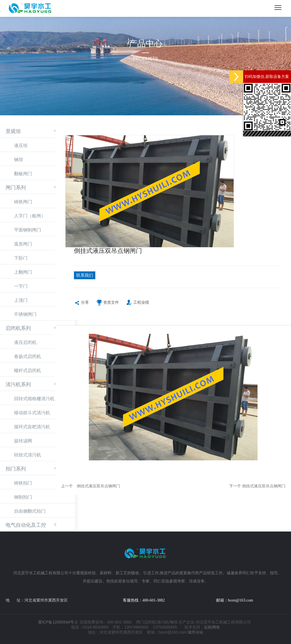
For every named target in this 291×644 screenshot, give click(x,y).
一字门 (21, 286)
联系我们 (89, 277)
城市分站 (195, 632)
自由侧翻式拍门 (30, 511)
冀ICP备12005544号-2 (58, 622)
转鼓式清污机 (28, 455)
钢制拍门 (23, 497)
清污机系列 (18, 384)
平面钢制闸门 (28, 230)
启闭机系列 (18, 328)
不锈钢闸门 (25, 314)
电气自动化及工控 (26, 525)
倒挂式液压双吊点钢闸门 (98, 489)
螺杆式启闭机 (28, 371)
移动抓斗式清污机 (32, 413)
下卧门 (21, 258)
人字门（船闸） (30, 216)
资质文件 (108, 306)
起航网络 (212, 627)
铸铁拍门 (23, 483)
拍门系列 (16, 469)
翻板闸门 (23, 174)
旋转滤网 (23, 441)
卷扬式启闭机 (28, 356)
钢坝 (19, 160)
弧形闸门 (23, 244)
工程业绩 (138, 306)
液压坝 (21, 146)
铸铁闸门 (23, 202)
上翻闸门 (23, 272)
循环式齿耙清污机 (32, 427)
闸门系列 (16, 188)
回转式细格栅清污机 (34, 399)
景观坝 (13, 131)
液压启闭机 (25, 342)
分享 (81, 306)
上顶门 (21, 300)
